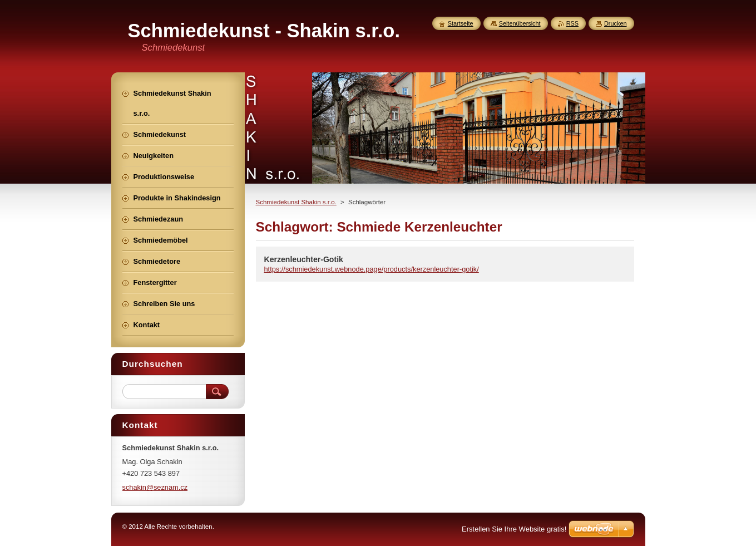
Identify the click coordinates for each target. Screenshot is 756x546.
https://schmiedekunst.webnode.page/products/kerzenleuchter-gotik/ (372, 269)
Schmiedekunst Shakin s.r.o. (296, 202)
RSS (572, 23)
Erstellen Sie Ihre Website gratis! (514, 529)
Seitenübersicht (520, 23)
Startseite (461, 23)
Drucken (616, 23)
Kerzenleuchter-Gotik (304, 259)
